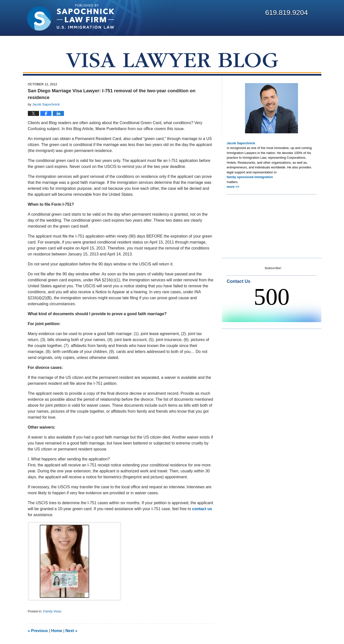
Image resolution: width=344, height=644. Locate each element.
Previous (38, 631)
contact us (202, 509)
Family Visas (52, 611)
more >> (233, 187)
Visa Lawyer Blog (71, 17)
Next (71, 631)
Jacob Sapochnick (241, 143)
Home (57, 631)
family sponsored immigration (250, 177)
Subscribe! (273, 268)
